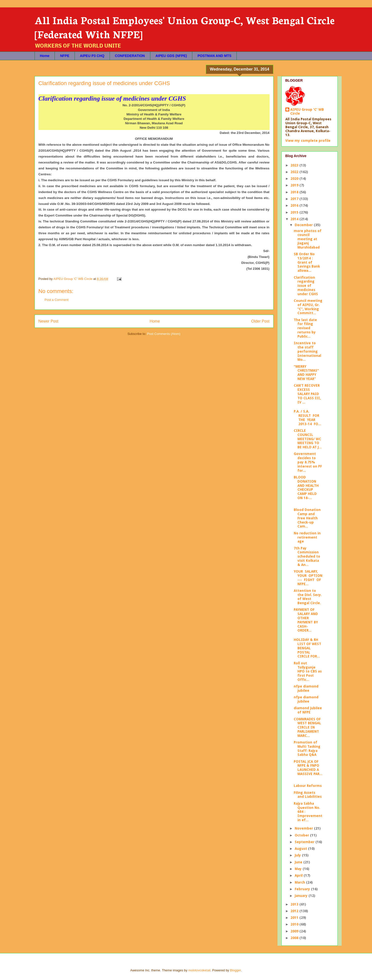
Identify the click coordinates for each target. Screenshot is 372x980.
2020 (295, 179)
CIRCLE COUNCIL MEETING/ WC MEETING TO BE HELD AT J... (308, 439)
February (303, 889)
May (299, 869)
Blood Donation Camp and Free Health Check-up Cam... (307, 518)
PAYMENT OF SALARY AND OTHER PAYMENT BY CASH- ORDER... (306, 620)
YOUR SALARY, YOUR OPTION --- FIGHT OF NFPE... (308, 578)
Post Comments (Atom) (164, 334)
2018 (295, 192)
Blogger (235, 970)
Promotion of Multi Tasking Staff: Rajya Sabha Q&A (307, 748)
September (305, 842)
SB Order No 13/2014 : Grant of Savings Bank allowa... (307, 262)
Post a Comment (57, 300)
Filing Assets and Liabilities (308, 795)
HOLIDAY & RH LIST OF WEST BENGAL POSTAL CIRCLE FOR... (307, 648)
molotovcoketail (199, 970)
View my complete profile (308, 141)
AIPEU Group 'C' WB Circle (307, 111)
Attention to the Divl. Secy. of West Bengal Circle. (308, 597)
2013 (295, 904)
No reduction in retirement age (307, 537)
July (298, 855)
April (299, 875)
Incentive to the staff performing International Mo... (307, 351)
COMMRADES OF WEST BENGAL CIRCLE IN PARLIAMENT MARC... (307, 727)
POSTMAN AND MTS (214, 56)
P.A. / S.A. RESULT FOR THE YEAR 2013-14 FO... (307, 417)
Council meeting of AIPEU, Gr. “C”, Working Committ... (308, 307)
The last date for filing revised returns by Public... (305, 328)
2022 (295, 172)
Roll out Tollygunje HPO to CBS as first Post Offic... (308, 671)
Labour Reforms (308, 786)
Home (45, 56)
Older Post (260, 321)
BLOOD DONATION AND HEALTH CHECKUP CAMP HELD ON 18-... (306, 488)
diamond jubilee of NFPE (308, 710)
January (302, 896)
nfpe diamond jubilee (306, 688)
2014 (295, 219)
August (301, 849)
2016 (295, 205)
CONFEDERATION (130, 56)
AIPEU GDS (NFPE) (171, 56)
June (299, 862)
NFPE (65, 56)
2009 (295, 931)
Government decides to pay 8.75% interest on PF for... (308, 462)
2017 (295, 199)
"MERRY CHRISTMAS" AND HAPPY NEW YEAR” (306, 373)
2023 (295, 165)
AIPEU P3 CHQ (92, 56)
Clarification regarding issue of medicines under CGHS (306, 286)
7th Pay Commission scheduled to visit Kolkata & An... (307, 556)
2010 (295, 924)
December (304, 225)
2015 (295, 212)
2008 (295, 938)
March (300, 882)
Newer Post (49, 321)
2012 (295, 911)
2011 (295, 918)
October (302, 835)
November (304, 828)
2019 (295, 185)
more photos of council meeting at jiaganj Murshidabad (308, 239)
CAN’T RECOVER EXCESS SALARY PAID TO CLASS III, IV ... (307, 394)
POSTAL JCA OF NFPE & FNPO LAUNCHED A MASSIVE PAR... (308, 768)
